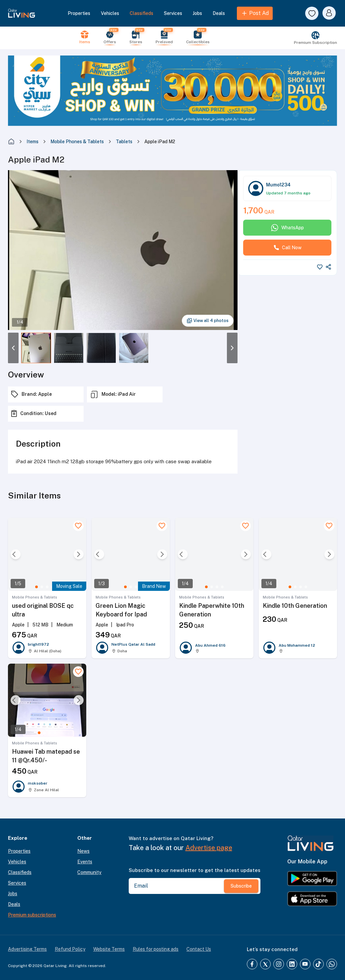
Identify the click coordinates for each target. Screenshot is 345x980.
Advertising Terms (27, 949)
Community (89, 872)
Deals (219, 13)
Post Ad (255, 13)
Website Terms (109, 949)
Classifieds (141, 13)
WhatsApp (287, 228)
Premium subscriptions (32, 915)
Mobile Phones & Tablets (77, 142)
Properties (79, 13)
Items (33, 142)
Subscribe (241, 886)
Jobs (197, 13)
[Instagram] (279, 964)
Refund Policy (70, 949)
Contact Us (199, 949)
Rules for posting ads (156, 949)
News (83, 851)
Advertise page (209, 848)
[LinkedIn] (292, 964)
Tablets (124, 142)
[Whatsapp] (332, 964)
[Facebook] (252, 964)
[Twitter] (265, 964)
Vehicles (110, 13)
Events (85, 862)
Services (173, 13)
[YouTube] (305, 964)
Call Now (287, 248)
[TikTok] (318, 964)
